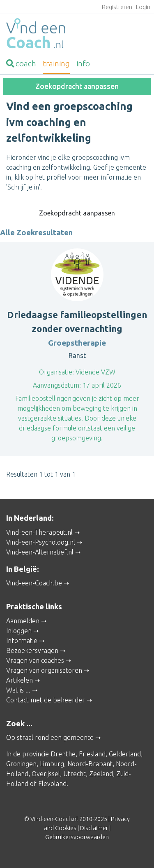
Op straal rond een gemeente (50, 737)
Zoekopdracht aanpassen (77, 86)
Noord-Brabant (90, 764)
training (56, 63)
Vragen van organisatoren (44, 670)
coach (21, 63)
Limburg (52, 764)
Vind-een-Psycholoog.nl (41, 542)
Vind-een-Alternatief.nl (40, 552)
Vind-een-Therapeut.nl (39, 532)
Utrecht (75, 774)
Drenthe (63, 754)
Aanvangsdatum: (57, 385)
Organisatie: (56, 372)
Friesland (92, 754)
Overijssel (46, 774)
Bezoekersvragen (32, 650)
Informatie (22, 641)
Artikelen (20, 680)
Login (143, 7)
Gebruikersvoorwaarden (77, 837)
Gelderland (125, 754)
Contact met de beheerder (46, 700)
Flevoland (52, 784)
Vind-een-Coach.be (34, 583)
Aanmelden (23, 621)
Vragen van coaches (35, 660)
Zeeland (101, 774)
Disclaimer (94, 828)
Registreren (117, 7)
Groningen (21, 764)
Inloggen (19, 631)
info (83, 63)
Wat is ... (18, 690)
